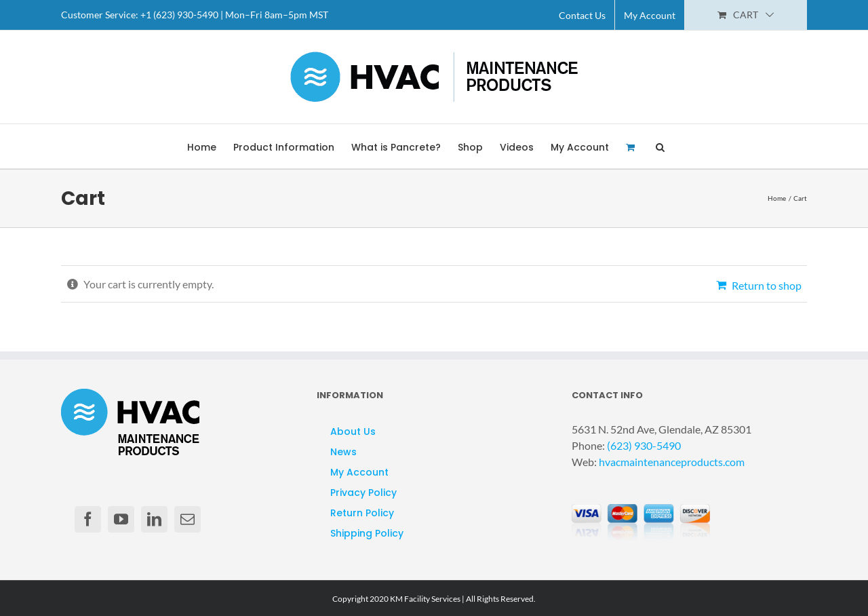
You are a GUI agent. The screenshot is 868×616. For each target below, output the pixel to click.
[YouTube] (121, 519)
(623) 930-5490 (644, 445)
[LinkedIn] (154, 519)
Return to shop (767, 285)
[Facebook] (88, 519)
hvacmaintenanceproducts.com (672, 462)
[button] (660, 146)
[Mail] (188, 519)
